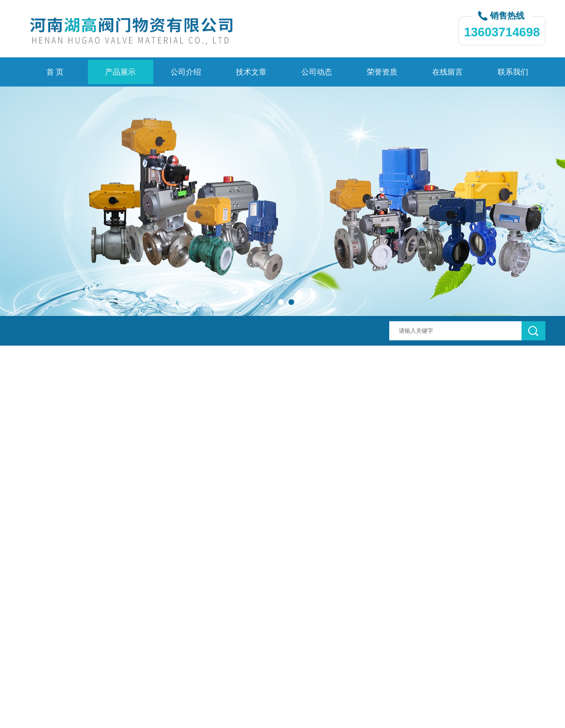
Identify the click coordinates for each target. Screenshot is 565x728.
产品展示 (120, 72)
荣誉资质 (382, 72)
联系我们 (513, 72)
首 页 (55, 72)
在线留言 (448, 72)
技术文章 (251, 72)
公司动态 (317, 72)
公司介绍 (186, 72)
